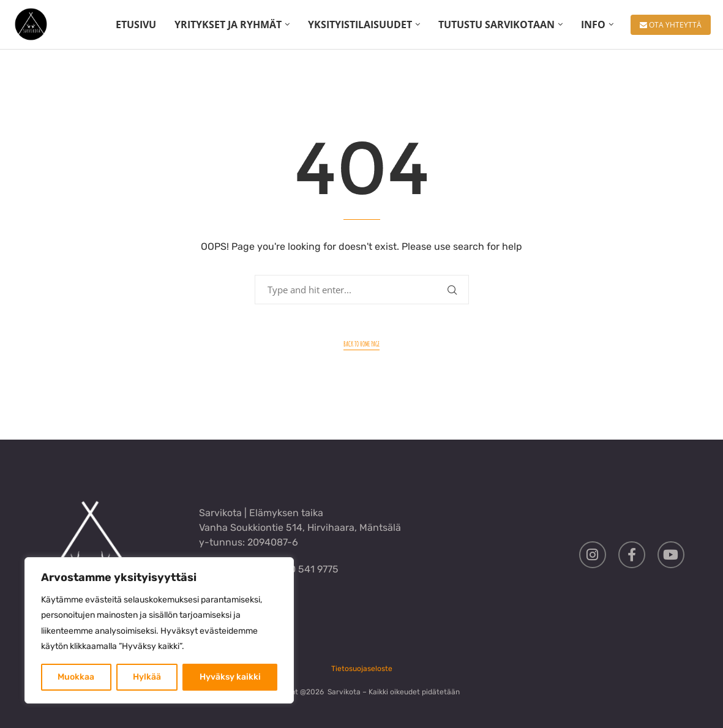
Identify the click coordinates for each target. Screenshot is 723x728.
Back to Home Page (361, 344)
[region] (159, 630)
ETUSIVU (136, 24)
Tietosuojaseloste (362, 669)
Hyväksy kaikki (230, 677)
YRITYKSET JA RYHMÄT (228, 24)
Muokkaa (76, 677)
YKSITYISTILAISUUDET (360, 24)
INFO (593, 24)
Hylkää (147, 677)
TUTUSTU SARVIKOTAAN (496, 24)
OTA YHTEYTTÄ (671, 25)
